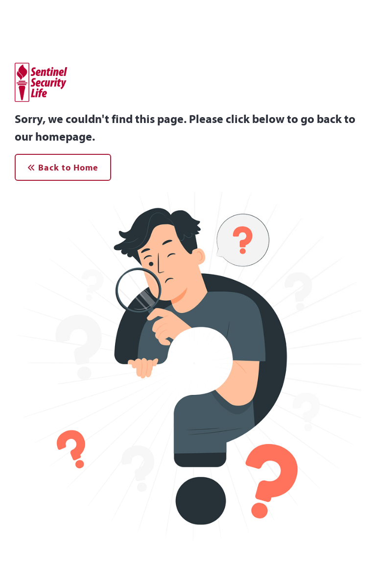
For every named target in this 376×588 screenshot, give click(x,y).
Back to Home (63, 167)
